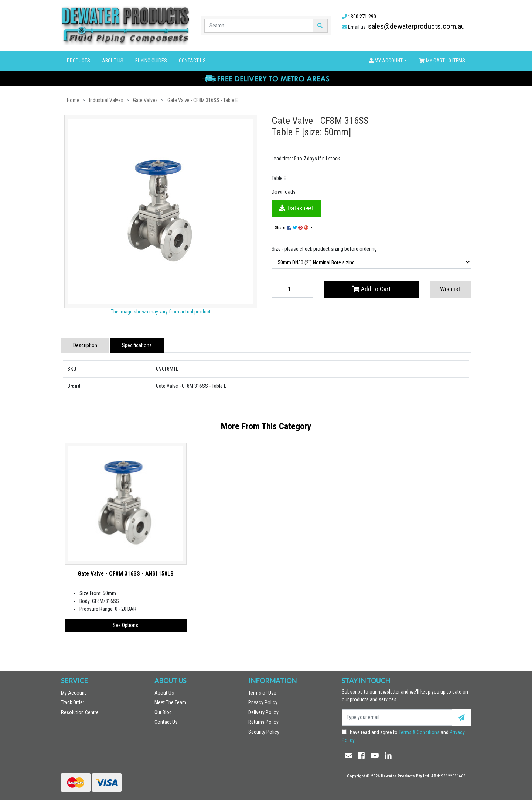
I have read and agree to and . (403, 736)
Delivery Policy (263, 712)
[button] (388, 61)
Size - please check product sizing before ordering (324, 249)
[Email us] (348, 756)
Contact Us (192, 61)
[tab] (85, 345)
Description (85, 345)
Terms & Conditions (419, 732)
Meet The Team (170, 702)
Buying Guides (151, 61)
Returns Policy (263, 722)
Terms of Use (262, 693)
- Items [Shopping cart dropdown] (442, 61)
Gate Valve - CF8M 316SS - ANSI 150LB (126, 574)
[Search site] (320, 26)
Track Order (73, 702)
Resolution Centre (80, 712)
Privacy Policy (263, 702)
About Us (113, 61)
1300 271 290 (362, 17)
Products (79, 61)
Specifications (137, 345)
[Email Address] (397, 718)
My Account (74, 693)
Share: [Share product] (292, 228)
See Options (125, 625)
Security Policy (264, 732)
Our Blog (163, 712)
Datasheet (296, 208)
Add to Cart (371, 289)
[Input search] (259, 26)
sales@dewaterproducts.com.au (416, 26)
